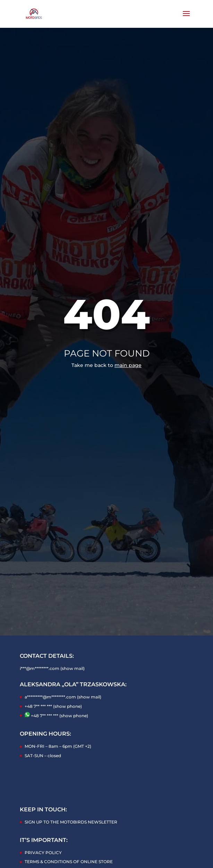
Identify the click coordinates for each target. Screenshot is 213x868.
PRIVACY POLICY (43, 853)
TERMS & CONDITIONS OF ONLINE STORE (69, 862)
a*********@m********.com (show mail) (63, 697)
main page (128, 365)
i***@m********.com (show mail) (52, 668)
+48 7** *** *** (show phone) (53, 706)
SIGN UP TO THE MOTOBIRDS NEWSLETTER (71, 822)
